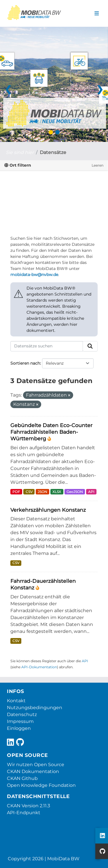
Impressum (20, 721)
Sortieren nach (25, 363)
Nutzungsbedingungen (35, 708)
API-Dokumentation (39, 667)
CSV (29, 492)
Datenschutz (22, 714)
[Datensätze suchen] (47, 346)
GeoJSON (75, 492)
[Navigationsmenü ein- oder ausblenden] (97, 14)
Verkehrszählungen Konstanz (48, 510)
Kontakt (16, 701)
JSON (42, 492)
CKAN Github (22, 778)
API (91, 492)
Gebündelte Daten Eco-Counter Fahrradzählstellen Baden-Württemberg (51, 432)
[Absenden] (90, 346)
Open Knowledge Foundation (41, 785)
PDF (16, 492)
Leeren (97, 165)
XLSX (57, 492)
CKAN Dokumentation (33, 771)
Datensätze (53, 152)
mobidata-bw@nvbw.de (34, 275)
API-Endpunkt (24, 813)
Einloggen (19, 728)
